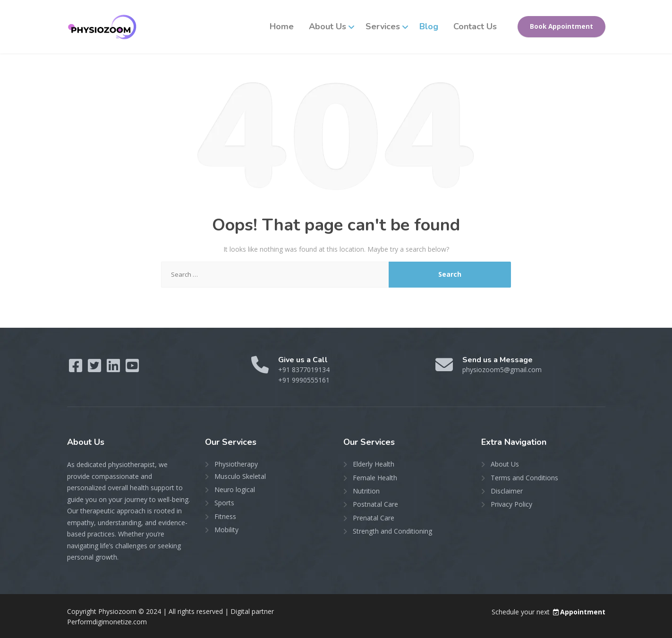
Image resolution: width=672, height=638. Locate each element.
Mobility (226, 530)
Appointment (578, 612)
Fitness (225, 516)
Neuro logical (235, 489)
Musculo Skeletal (240, 476)
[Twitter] (95, 369)
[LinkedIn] (114, 369)
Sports (224, 503)
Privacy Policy (511, 504)
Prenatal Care (374, 518)
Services (383, 26)
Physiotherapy (236, 464)
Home (282, 26)
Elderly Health (374, 464)
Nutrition (366, 491)
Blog (429, 26)
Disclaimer (507, 491)
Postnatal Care (375, 504)
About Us (327, 26)
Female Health (375, 478)
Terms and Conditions (524, 478)
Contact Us (475, 26)
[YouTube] (132, 369)
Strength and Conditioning (392, 531)
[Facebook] (77, 369)
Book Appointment (561, 26)
